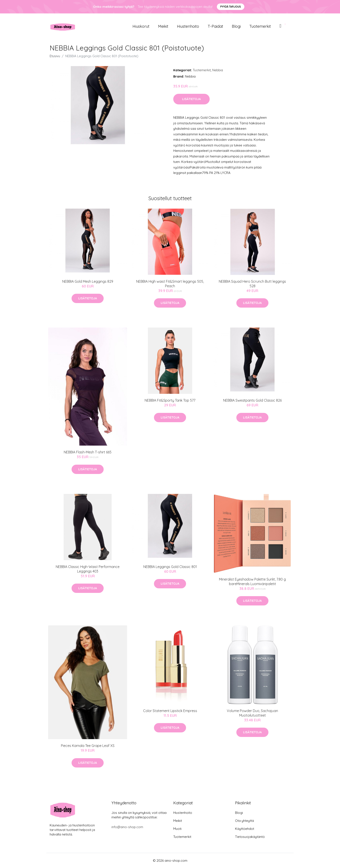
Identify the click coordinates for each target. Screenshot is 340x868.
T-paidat (215, 26)
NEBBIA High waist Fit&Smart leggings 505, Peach (170, 284)
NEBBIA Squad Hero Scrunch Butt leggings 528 (252, 284)
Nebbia (218, 70)
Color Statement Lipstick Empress (170, 711)
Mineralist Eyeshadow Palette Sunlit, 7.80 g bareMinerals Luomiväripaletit (252, 582)
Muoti (177, 829)
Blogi (236, 26)
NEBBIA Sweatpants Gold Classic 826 (252, 400)
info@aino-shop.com (127, 827)
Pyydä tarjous (231, 7)
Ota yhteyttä (244, 821)
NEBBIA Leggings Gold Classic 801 (170, 567)
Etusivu (55, 56)
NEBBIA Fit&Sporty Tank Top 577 (170, 400)
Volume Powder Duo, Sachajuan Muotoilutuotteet (252, 713)
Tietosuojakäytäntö (250, 837)
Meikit (163, 26)
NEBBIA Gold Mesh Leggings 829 (88, 281)
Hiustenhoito (188, 26)
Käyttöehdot (245, 829)
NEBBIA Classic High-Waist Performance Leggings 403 (88, 569)
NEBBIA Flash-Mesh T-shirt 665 (88, 452)
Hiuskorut (141, 26)
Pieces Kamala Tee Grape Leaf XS (88, 746)
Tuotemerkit (260, 26)
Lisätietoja (191, 99)
